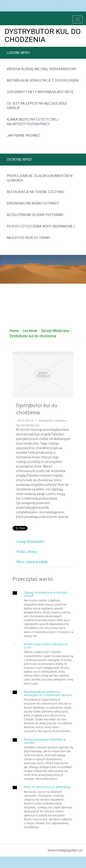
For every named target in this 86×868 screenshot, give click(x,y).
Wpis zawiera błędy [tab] (32, 562)
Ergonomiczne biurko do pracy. (33, 203)
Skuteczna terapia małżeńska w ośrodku (45, 741)
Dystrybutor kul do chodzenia (33, 336)
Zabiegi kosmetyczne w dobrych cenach (46, 594)
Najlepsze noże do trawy (29, 238)
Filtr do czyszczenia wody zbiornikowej (41, 226)
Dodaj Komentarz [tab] (30, 542)
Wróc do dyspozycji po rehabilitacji (47, 787)
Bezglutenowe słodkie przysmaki (35, 215)
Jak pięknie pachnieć (24, 135)
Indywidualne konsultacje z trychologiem (43, 80)
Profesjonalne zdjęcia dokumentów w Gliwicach (40, 178)
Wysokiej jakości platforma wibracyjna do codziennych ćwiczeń (48, 693)
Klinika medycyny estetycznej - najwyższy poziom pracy (33, 122)
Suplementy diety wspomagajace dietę (40, 92)
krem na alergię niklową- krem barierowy (42, 69)
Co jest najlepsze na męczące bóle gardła (37, 106)
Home (14, 331)
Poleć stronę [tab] (26, 552)
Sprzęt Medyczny (55, 331)
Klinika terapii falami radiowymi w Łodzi (46, 646)
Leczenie (30, 331)
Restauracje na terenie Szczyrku (36, 192)
